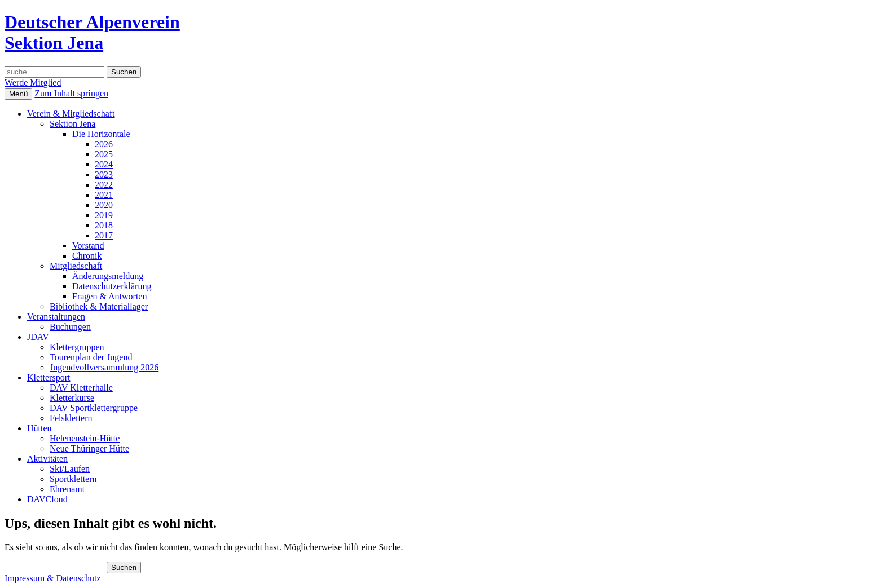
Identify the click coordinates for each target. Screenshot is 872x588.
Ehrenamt (67, 489)
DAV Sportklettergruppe (94, 408)
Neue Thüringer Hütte (89, 448)
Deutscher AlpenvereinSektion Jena (92, 32)
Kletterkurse (72, 398)
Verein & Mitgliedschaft (71, 114)
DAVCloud (47, 499)
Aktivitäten (47, 459)
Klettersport (49, 377)
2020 (104, 205)
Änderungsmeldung (108, 276)
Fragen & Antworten (109, 296)
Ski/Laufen (70, 469)
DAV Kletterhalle (81, 388)
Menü (18, 94)
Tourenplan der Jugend (91, 357)
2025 (104, 154)
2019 (104, 215)
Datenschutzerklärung (112, 286)
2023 (104, 174)
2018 (104, 225)
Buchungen (70, 327)
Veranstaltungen (56, 317)
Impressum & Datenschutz (53, 578)
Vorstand (88, 246)
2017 (104, 235)
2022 (104, 185)
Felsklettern (71, 418)
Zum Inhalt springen (71, 93)
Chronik (87, 256)
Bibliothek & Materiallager (99, 306)
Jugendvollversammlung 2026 (104, 367)
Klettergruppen (77, 347)
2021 (104, 195)
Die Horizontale (101, 134)
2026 (104, 144)
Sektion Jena (72, 124)
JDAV (38, 337)
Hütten (39, 428)
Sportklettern (73, 479)
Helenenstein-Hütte (85, 438)
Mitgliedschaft (76, 266)
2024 (104, 164)
